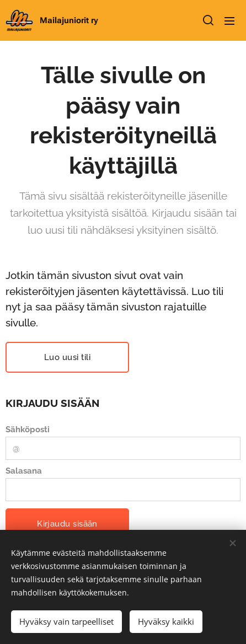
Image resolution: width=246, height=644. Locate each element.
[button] (207, 20)
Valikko (229, 21)
